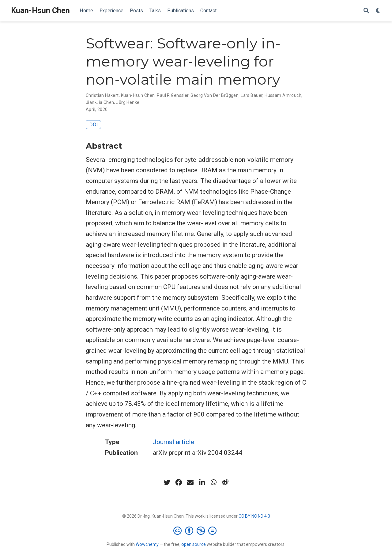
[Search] (366, 11)
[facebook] (179, 482)
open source (194, 544)
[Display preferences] (378, 11)
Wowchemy (147, 544)
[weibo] (225, 482)
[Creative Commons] (196, 531)
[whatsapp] (213, 482)
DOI (94, 124)
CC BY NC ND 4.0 (254, 516)
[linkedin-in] (202, 482)
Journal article (173, 442)
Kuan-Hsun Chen (40, 11)
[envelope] (190, 482)
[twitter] (167, 482)
